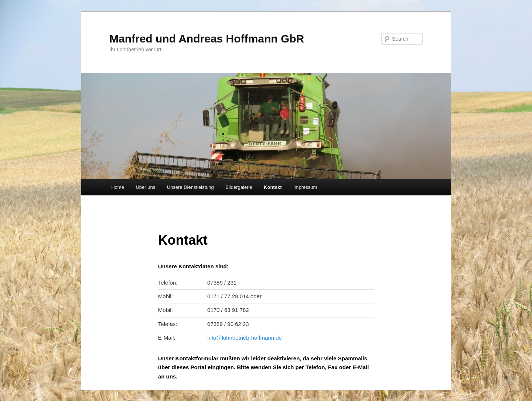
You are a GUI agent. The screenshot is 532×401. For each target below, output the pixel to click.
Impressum (305, 187)
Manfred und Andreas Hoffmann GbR (207, 39)
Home (118, 187)
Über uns (145, 187)
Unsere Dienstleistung (190, 187)
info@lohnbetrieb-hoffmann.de (245, 338)
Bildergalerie (239, 187)
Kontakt (273, 187)
